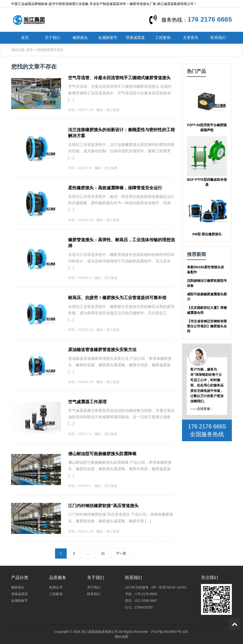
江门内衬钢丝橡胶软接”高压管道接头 (103, 506)
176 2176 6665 (210, 19)
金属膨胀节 (108, 38)
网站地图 (121, 637)
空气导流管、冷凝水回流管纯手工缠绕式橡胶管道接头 (119, 78)
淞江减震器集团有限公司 (100, 632)
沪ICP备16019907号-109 (169, 632)
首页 (25, 38)
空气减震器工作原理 (87, 402)
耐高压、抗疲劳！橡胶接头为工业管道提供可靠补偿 (117, 298)
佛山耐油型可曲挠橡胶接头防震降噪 (102, 454)
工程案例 (163, 38)
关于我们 (52, 38)
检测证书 (56, 587)
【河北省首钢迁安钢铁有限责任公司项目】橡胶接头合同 (207, 326)
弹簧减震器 (135, 38)
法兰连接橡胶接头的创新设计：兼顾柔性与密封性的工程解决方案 (121, 133)
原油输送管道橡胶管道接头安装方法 (102, 350)
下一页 (121, 553)
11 (103, 553)
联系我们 (218, 38)
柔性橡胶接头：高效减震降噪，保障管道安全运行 (115, 188)
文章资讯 (191, 38)
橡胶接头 (80, 38)
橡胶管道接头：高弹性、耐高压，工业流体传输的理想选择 (121, 243)
